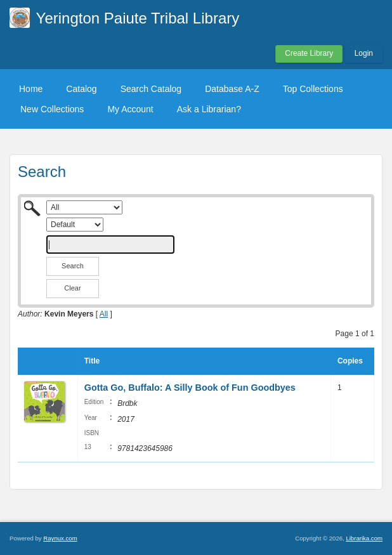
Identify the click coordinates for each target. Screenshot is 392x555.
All (104, 314)
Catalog (81, 89)
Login (364, 53)
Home (31, 89)
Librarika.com (364, 538)
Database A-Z (232, 89)
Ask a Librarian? (209, 109)
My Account (130, 109)
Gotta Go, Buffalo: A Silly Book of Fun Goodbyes (190, 388)
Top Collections (313, 89)
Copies (350, 361)
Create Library (309, 53)
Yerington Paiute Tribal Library (138, 18)
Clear (72, 288)
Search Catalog (151, 89)
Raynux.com (60, 538)
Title (92, 361)
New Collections (52, 109)
